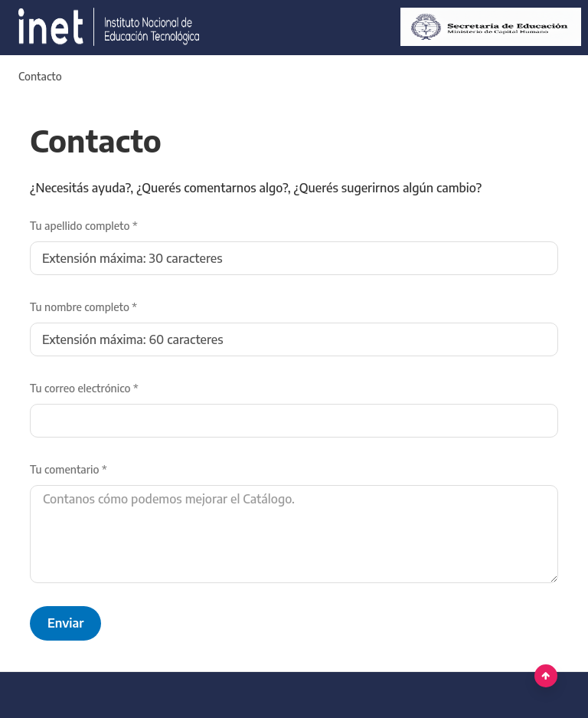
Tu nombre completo (83, 307)
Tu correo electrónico (84, 388)
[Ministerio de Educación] (485, 28)
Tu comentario (69, 469)
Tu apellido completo (84, 226)
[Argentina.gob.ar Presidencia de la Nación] (103, 28)
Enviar (65, 623)
